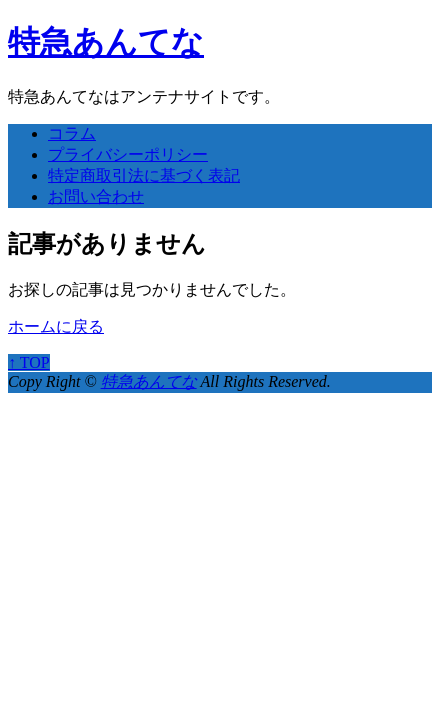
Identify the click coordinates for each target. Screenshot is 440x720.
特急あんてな (106, 42)
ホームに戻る (56, 326)
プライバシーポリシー (128, 154)
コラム (72, 133)
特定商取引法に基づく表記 (144, 175)
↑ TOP (29, 362)
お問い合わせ (96, 196)
